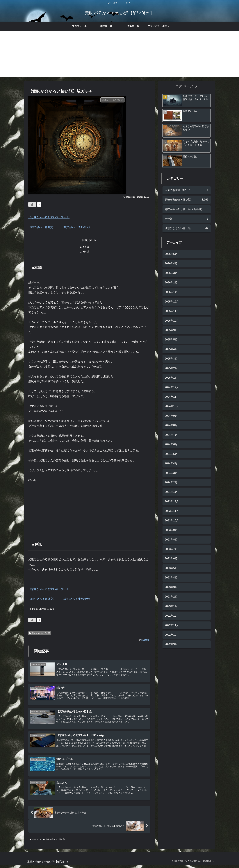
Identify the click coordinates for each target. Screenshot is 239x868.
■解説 (86, 252)
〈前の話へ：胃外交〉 (42, 227)
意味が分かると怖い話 (40, 634)
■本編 (86, 247)
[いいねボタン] (32, 204)
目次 (85, 240)
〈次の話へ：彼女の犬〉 (76, 227)
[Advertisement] (120, 56)
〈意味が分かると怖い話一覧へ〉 (49, 217)
